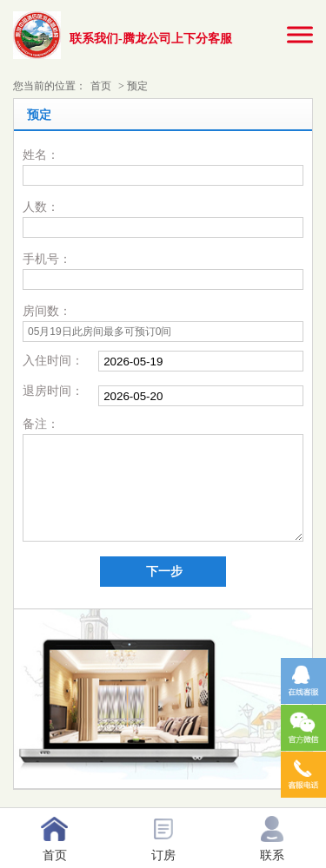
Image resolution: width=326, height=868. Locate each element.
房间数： (47, 311)
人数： (41, 207)
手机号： (47, 259)
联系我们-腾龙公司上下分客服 (151, 39)
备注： (41, 424)
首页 (101, 86)
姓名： (41, 155)
